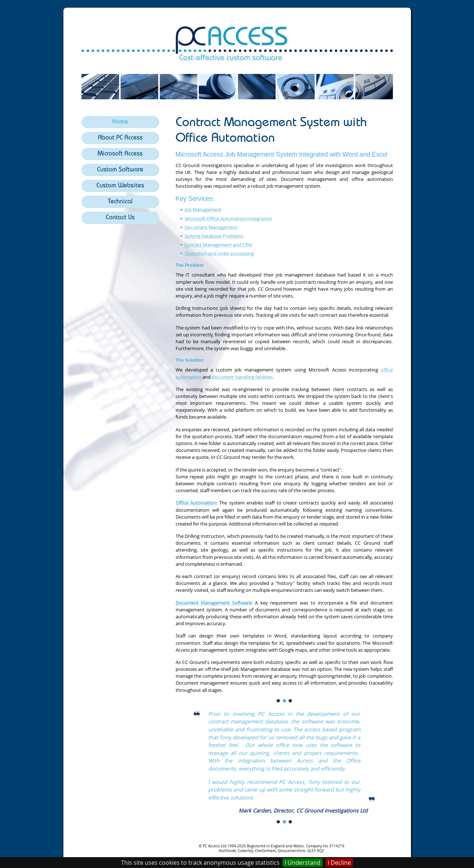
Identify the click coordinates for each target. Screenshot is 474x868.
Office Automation (196, 503)
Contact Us (120, 218)
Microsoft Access (120, 154)
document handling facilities (242, 377)
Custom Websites (120, 186)
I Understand (303, 863)
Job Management (203, 210)
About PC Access (120, 138)
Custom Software (120, 170)
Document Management (211, 227)
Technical (120, 202)
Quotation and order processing (219, 254)
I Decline (339, 863)
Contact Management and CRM (219, 245)
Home (120, 122)
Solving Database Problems (214, 236)
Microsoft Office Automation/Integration (228, 219)
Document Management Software (214, 603)
